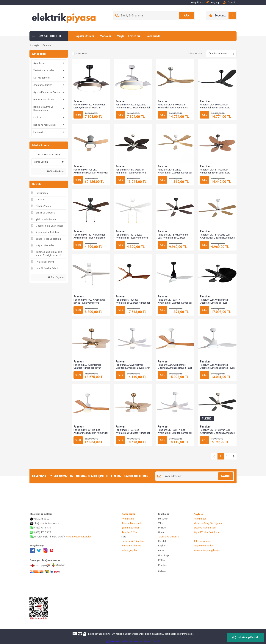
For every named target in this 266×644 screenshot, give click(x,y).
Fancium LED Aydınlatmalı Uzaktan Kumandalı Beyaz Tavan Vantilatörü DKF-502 (133, 368)
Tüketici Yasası (202, 541)
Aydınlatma (127, 519)
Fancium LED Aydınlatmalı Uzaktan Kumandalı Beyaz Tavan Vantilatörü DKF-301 (175, 368)
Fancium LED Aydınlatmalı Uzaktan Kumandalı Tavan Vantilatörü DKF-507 (87, 368)
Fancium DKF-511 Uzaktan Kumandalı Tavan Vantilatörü (215, 171)
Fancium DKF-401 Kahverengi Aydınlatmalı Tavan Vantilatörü (90, 236)
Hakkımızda (153, 36)
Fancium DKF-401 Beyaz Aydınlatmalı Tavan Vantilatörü (132, 236)
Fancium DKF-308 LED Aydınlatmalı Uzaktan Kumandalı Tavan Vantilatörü (91, 173)
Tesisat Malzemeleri (132, 523)
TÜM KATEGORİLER (49, 36)
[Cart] (222, 16)
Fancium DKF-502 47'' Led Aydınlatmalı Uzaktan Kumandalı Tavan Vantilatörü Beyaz (175, 433)
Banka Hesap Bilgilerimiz (207, 550)
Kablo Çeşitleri (129, 550)
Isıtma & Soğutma (131, 546)
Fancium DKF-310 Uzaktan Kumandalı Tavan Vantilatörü (173, 106)
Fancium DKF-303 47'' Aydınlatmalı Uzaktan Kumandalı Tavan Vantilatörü (175, 303)
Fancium (47, 45)
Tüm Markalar (56, 171)
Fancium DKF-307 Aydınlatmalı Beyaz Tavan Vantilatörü (90, 301)
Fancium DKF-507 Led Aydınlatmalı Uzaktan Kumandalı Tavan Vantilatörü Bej (133, 433)
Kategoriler (134, 514)
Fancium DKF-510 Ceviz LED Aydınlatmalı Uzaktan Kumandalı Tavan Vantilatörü (217, 238)
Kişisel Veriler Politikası (206, 532)
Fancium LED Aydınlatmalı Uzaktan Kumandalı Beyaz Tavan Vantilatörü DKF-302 (217, 368)
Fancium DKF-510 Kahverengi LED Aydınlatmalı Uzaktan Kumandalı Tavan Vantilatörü (173, 238)
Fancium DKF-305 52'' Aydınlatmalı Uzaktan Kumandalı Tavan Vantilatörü (133, 303)
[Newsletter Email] (195, 476)
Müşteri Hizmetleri (128, 36)
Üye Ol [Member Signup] (229, 3)
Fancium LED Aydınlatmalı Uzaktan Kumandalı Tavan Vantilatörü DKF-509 (214, 303)
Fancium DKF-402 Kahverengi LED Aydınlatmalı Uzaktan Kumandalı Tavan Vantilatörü (89, 108)
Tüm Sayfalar (56, 277)
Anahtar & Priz (129, 532)
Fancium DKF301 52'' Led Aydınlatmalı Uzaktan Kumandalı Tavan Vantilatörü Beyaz (91, 433)
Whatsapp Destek (245, 637)
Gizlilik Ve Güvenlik (169, 537)
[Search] (154, 16)
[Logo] (64, 18)
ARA (186, 16)
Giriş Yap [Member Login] (213, 3)
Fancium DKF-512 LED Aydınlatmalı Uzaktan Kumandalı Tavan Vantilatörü (175, 173)
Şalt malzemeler (130, 528)
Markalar (105, 36)
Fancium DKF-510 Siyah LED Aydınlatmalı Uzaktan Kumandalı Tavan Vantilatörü (217, 433)
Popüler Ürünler (84, 36)
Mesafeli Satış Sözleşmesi (208, 523)
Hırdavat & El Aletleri (132, 541)
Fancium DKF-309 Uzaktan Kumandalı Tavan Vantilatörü (215, 106)
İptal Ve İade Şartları (204, 528)
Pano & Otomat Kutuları (78, 537)
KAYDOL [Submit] (225, 476)
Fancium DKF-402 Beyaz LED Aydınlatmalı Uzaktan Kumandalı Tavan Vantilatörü (133, 108)
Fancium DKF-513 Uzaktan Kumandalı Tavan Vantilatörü (131, 171)
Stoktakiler (82, 54)
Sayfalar (199, 514)
